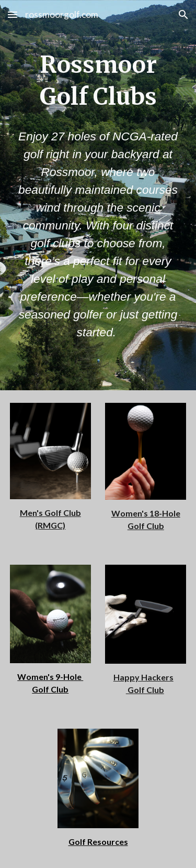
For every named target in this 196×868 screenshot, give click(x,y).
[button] (13, 14)
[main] (98, 81)
